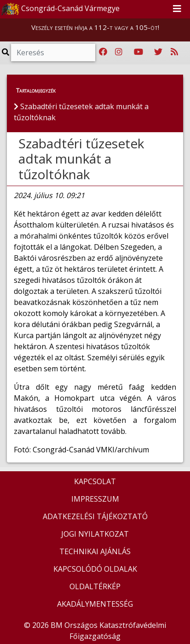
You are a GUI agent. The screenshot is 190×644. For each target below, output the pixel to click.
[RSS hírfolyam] (174, 52)
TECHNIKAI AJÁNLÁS (95, 551)
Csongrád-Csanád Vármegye (60, 9)
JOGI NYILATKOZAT (95, 534)
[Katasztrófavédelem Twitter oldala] (158, 52)
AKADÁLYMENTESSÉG (95, 604)
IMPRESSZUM (95, 499)
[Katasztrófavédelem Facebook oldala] (103, 52)
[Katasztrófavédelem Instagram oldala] (119, 52)
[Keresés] (53, 53)
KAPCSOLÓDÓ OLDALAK (95, 569)
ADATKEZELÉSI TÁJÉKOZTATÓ (95, 516)
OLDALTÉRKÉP (95, 586)
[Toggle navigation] (177, 9)
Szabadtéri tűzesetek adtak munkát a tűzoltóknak (81, 159)
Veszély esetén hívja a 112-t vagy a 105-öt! (95, 27)
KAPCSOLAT (95, 481)
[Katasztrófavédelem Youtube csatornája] (138, 52)
